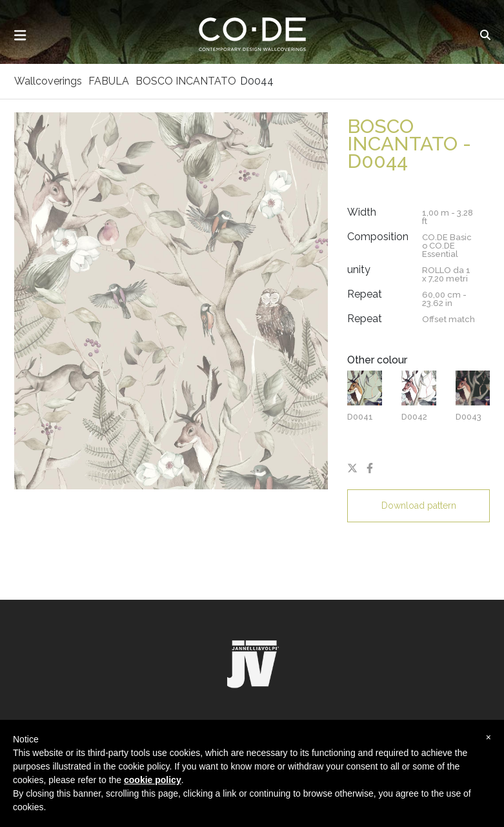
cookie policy (153, 780)
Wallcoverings (48, 81)
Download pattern (419, 505)
